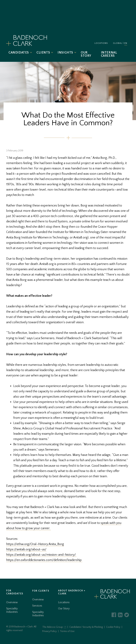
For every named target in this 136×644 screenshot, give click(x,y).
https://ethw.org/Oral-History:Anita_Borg (35, 544)
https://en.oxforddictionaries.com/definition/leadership (44, 560)
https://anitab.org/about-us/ (26, 550)
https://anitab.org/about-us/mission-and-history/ (41, 555)
